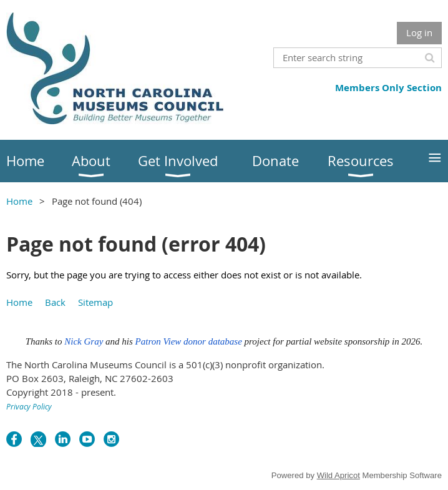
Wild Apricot (338, 475)
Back (55, 302)
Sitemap (95, 302)
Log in (419, 32)
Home (19, 201)
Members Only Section (388, 88)
